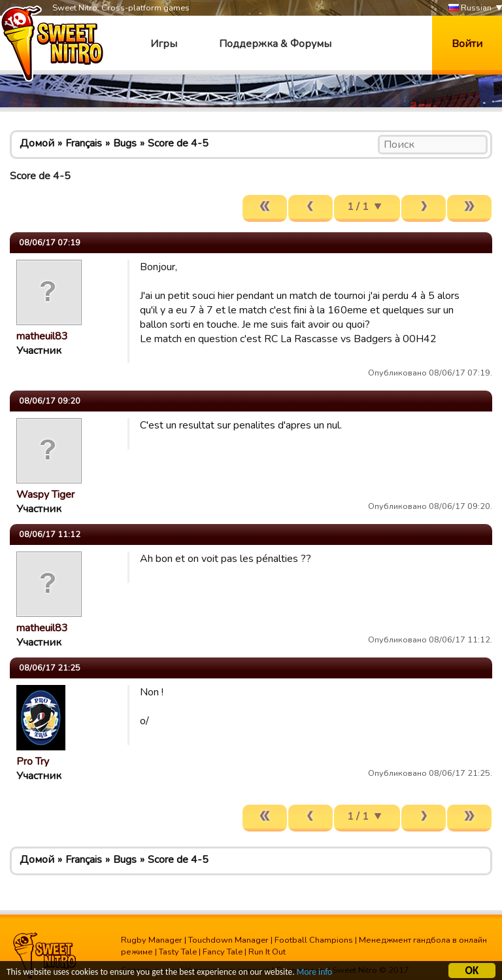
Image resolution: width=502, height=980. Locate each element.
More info (314, 973)
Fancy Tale (223, 952)
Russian (470, 8)
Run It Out (267, 952)
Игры (164, 44)
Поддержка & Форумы (275, 44)
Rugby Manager (152, 940)
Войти (467, 44)
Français (84, 143)
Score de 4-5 (178, 143)
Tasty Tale (178, 952)
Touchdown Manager (228, 940)
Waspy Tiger (45, 495)
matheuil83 (42, 336)
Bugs (125, 143)
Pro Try (33, 761)
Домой (37, 143)
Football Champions (314, 940)
